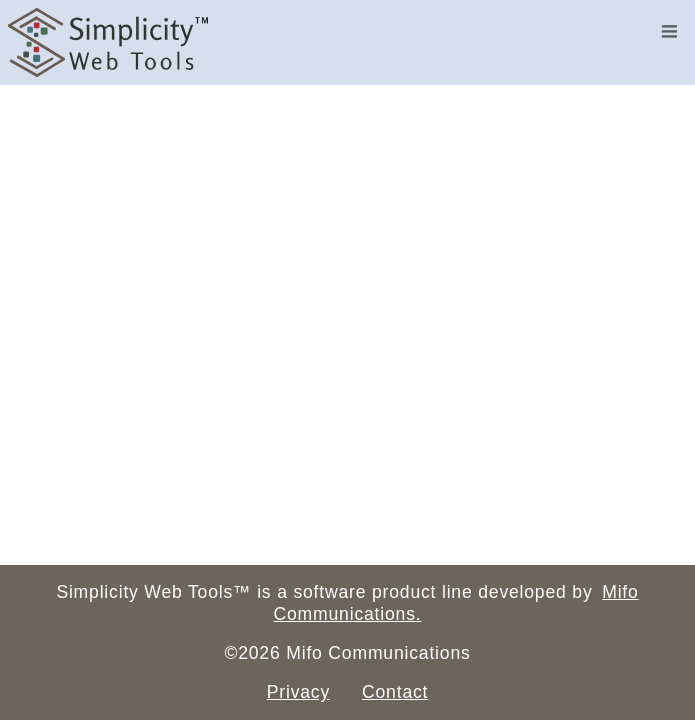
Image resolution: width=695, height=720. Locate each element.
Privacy (298, 692)
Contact (395, 692)
